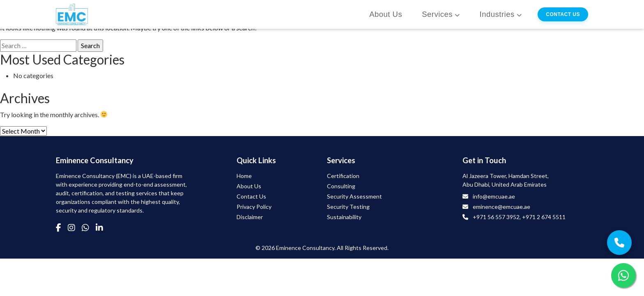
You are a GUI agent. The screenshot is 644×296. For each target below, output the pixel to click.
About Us (386, 14)
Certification (343, 176)
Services (437, 14)
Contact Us (563, 14)
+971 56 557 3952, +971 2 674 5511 (519, 217)
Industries (497, 14)
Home (244, 176)
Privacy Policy (254, 207)
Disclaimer (250, 217)
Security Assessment (354, 196)
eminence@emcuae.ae (501, 207)
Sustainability (344, 217)
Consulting (341, 186)
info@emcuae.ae (494, 196)
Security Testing (348, 207)
